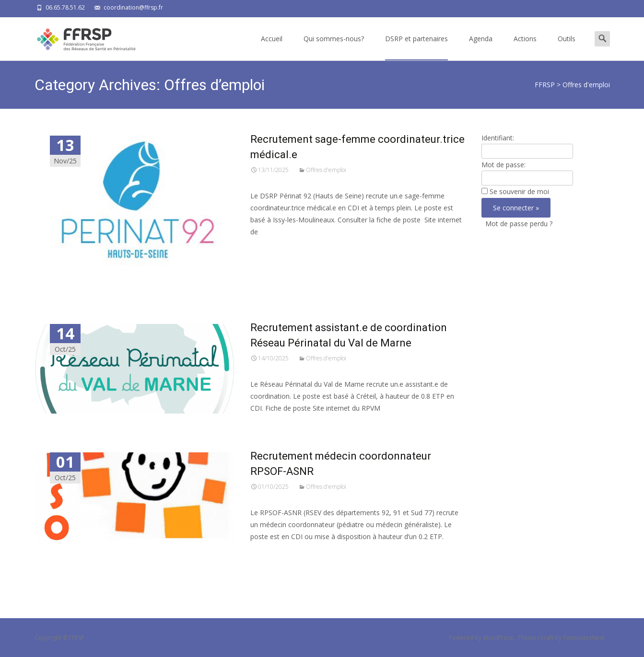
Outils (567, 47)
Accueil (272, 47)
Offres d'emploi (326, 170)
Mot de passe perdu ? (519, 224)
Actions (525, 47)
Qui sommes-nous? (334, 47)
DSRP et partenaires (416, 47)
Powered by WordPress (482, 638)
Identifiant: (498, 138)
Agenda (481, 47)
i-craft (546, 638)
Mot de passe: (503, 165)
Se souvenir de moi (519, 191)
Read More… (272, 249)
